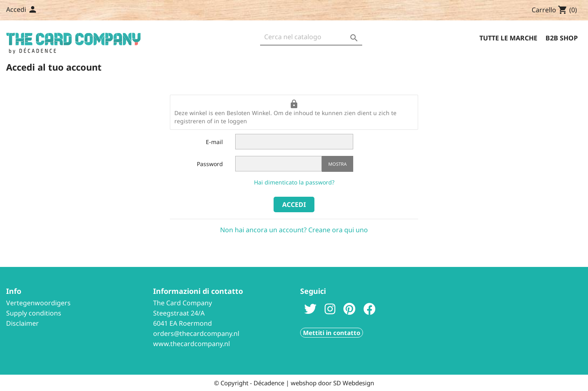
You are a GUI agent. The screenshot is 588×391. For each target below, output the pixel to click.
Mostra (337, 164)
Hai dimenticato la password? (294, 182)
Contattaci (73, 10)
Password (210, 164)
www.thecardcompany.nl (192, 344)
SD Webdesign (354, 383)
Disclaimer (22, 323)
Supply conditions (34, 313)
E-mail (214, 142)
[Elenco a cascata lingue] (39, 10)
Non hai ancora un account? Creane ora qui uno (294, 230)
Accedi (294, 204)
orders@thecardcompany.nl (196, 333)
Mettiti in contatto (332, 333)
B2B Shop (562, 38)
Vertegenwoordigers (38, 303)
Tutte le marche (508, 38)
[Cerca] (311, 39)
